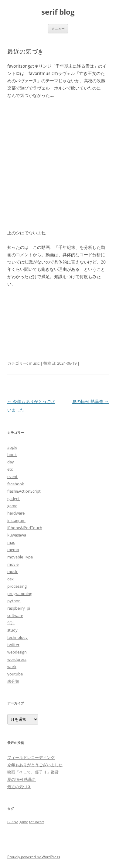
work (12, 667)
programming (20, 593)
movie (13, 564)
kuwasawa (17, 535)
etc (10, 469)
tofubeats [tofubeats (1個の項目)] (37, 822)
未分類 (13, 681)
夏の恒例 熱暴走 (90, 401)
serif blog (58, 12)
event (12, 477)
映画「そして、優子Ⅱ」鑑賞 (33, 772)
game (12, 506)
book (12, 455)
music (34, 363)
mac (11, 542)
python (14, 601)
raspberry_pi (19, 608)
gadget (14, 498)
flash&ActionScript (24, 491)
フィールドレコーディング (31, 757)
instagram (16, 520)
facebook (16, 484)
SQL (11, 623)
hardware (16, 513)
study (12, 630)
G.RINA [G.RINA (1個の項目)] (13, 822)
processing (17, 586)
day (11, 462)
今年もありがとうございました (35, 765)
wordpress (17, 659)
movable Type (20, 557)
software (15, 615)
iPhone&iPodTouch (25, 528)
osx (10, 579)
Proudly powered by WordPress (34, 857)
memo (13, 550)
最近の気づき (19, 787)
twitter (13, 645)
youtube (15, 674)
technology (17, 637)
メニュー (58, 28)
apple (12, 447)
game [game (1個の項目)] (24, 822)
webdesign (17, 652)
